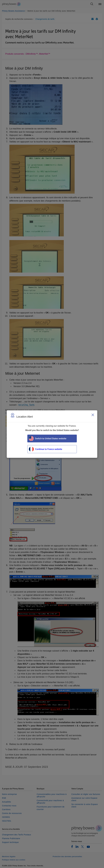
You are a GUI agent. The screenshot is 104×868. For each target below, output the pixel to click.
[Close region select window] (93, 415)
